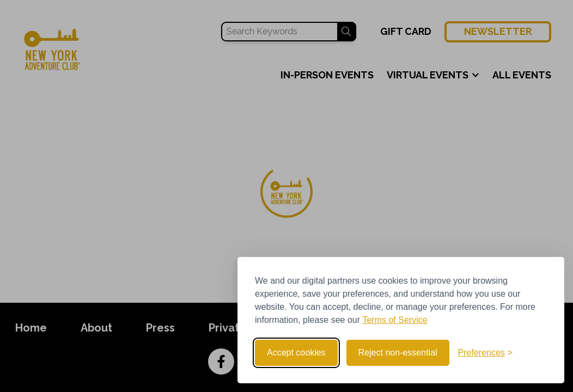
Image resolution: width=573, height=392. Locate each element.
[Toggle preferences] (486, 353)
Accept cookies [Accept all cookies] (296, 353)
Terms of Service (395, 320)
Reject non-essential (398, 353)
